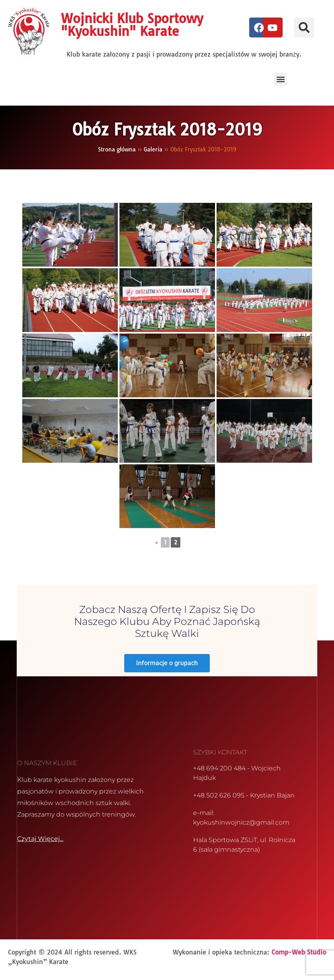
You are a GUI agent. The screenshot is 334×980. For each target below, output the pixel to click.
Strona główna (117, 149)
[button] (304, 27)
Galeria (153, 149)
